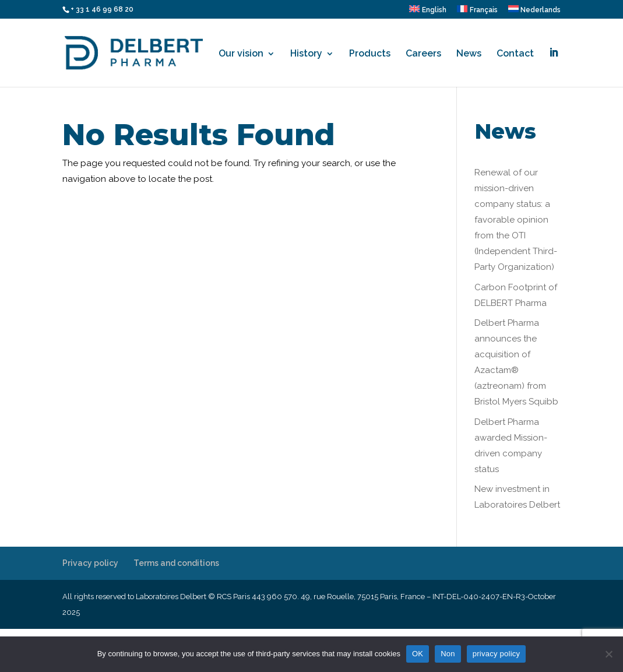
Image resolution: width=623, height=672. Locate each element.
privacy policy (497, 654)
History (306, 54)
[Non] (608, 654)
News (469, 54)
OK (418, 654)
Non (448, 654)
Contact (515, 54)
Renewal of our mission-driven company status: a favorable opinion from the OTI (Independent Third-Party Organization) (516, 220)
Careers (423, 54)
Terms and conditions (176, 563)
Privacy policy (90, 563)
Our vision (241, 54)
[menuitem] (428, 12)
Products (370, 54)
